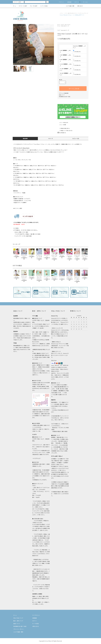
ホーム (14, 6)
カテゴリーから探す (22, 6)
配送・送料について (18, 621)
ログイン (76, 2)
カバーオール (68, 25)
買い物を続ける (62, 133)
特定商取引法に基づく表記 (65, 97)
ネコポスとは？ (37, 458)
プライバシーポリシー (19, 629)
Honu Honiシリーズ (65, 26)
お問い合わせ (79, 6)
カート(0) (84, 2)
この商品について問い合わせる (65, 131)
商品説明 (25, 139)
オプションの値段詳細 (64, 93)
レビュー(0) (76, 139)
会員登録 (68, 2)
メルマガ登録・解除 (69, 6)
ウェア (63, 25)
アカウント (60, 2)
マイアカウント (36, 615)
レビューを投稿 (62, 125)
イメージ (51, 139)
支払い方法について (18, 618)
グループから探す (33, 6)
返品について (62, 95)
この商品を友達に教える (64, 128)
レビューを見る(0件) (63, 123)
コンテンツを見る (43, 6)
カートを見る (36, 624)
